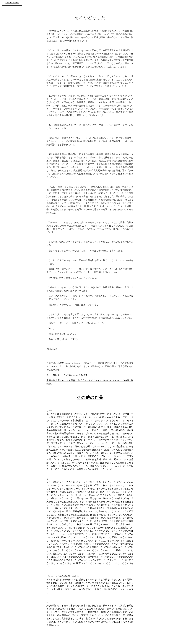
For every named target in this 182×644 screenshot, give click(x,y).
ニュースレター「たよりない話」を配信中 (67, 375)
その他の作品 (90, 397)
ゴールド (51, 411)
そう (49, 479)
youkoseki (75, 363)
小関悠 (61, 363)
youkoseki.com (12, 3)
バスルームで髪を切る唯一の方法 (63, 576)
